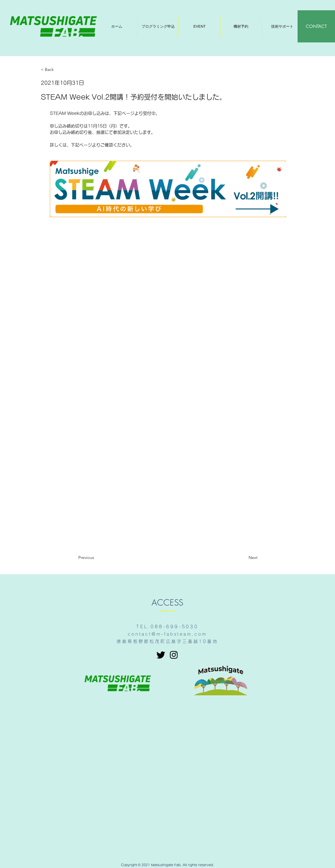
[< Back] (58, 70)
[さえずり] (161, 655)
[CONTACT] (316, 26)
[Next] (244, 558)
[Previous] (96, 558)
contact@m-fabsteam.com (167, 634)
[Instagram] (174, 655)
